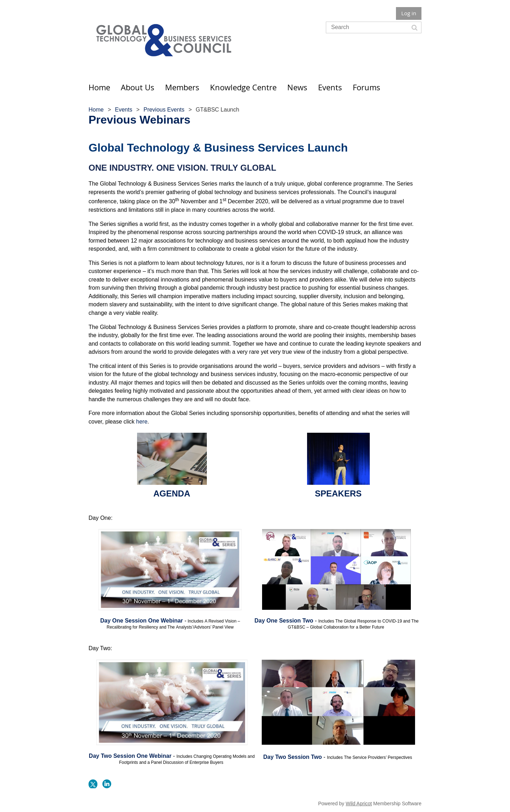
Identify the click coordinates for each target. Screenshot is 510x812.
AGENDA (172, 493)
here (142, 422)
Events (123, 110)
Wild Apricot (359, 804)
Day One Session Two (284, 621)
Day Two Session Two (293, 757)
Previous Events (164, 110)
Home (96, 110)
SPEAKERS (338, 493)
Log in (409, 13)
